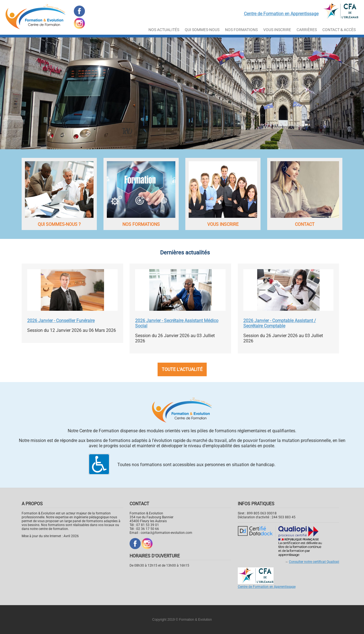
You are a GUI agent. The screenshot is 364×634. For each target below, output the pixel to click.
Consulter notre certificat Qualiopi (314, 562)
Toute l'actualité (182, 369)
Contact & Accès (339, 30)
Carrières (307, 30)
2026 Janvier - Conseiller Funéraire (61, 321)
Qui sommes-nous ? (59, 224)
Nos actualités (164, 30)
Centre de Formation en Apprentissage (281, 14)
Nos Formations (241, 30)
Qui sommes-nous (202, 30)
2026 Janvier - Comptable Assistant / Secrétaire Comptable (280, 323)
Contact (305, 224)
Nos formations (141, 224)
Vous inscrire (277, 30)
